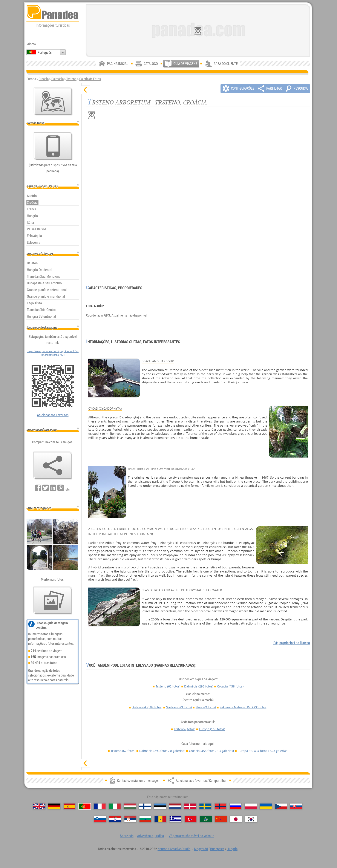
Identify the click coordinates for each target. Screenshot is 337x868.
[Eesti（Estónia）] (160, 806)
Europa (212, 729)
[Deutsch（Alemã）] (54, 806)
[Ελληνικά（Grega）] (175, 819)
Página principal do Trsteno (292, 643)
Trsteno (71, 79)
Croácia (44, 79)
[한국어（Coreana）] (251, 819)
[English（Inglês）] (39, 806)
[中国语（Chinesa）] (221, 819)
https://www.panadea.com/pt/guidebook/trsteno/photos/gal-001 (53, 353)
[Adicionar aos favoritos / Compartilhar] (53, 465)
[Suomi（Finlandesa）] (145, 806)
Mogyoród (201, 849)
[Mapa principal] (53, 101)
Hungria (232, 849)
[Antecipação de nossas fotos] (53, 600)
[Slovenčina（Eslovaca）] (296, 806)
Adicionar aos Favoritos (53, 415)
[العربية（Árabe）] (206, 819)
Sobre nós (127, 836)
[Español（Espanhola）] (70, 806)
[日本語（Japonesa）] (236, 819)
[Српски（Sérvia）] (130, 819)
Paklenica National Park (244, 707)
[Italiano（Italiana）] (115, 806)
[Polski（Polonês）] (251, 806)
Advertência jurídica (150, 836)
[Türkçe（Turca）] (191, 819)
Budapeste (217, 849)
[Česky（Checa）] (281, 806)
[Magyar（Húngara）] (130, 806)
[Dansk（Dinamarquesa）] (190, 806)
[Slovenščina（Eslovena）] (100, 819)
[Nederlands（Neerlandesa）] (175, 806)
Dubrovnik (147, 707)
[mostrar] (86, 763)
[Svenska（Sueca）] (205, 806)
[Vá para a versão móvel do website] (53, 146)
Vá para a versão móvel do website (191, 836)
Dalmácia (57, 79)
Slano (206, 707)
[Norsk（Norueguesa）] (221, 806)
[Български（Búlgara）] (145, 819)
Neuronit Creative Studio (174, 849)
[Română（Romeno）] (160, 819)
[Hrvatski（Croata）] (115, 819)
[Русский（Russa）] (236, 806)
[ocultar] (86, 90)
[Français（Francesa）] (100, 806)
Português (45, 52)
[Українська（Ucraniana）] (266, 806)
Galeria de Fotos (90, 79)
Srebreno (179, 707)
